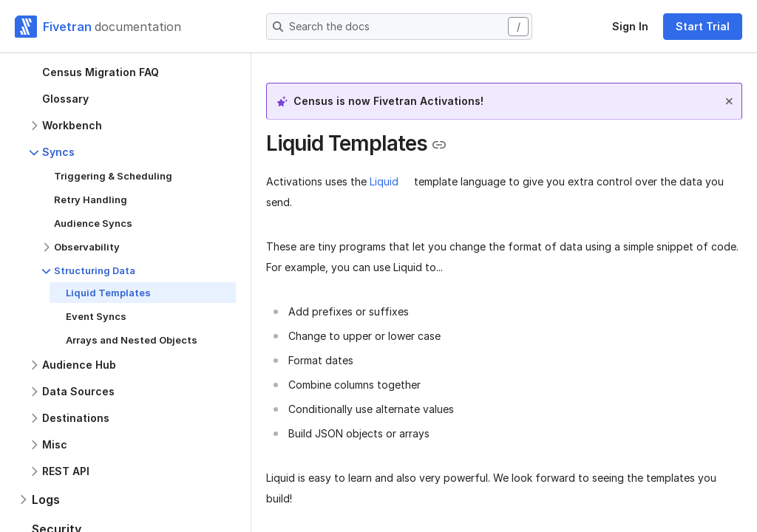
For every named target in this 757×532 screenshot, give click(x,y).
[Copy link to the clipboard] (439, 145)
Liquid (384, 181)
